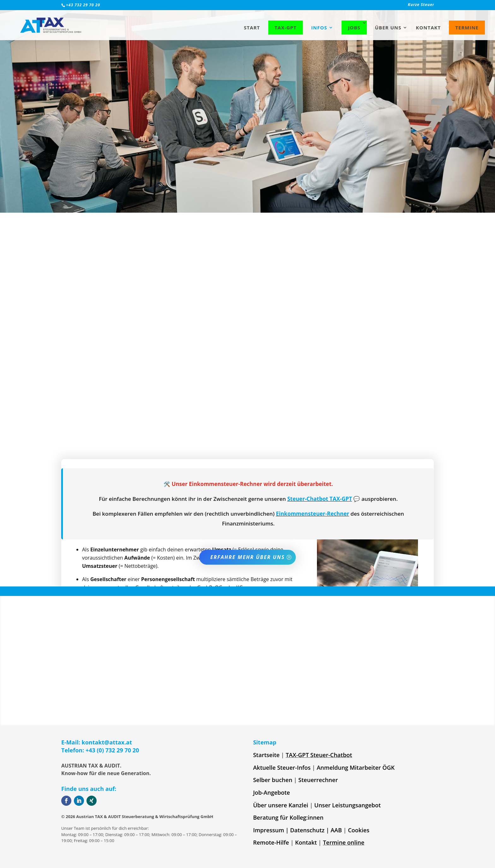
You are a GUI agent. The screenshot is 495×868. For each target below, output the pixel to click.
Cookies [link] (359, 830)
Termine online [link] (344, 842)
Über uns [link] (388, 28)
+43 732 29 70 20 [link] (83, 5)
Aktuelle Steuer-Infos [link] (282, 768)
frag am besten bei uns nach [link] (249, 447)
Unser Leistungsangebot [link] (348, 805)
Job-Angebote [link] (272, 792)
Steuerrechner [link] (318, 780)
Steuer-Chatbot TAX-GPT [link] (320, 499)
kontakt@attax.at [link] (107, 742)
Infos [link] (319, 28)
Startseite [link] (266, 755)
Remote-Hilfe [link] (271, 842)
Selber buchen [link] (273, 780)
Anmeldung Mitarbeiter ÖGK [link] (356, 768)
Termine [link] (467, 27)
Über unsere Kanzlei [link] (281, 805)
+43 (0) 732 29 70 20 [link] (112, 750)
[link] (361, 6)
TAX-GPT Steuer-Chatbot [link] (319, 755)
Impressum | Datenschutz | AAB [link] (298, 830)
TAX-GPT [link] (286, 27)
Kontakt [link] (428, 28)
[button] (66, 801)
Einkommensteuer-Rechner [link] (313, 514)
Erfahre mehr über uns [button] (247, 557)
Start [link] (252, 28)
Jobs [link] (354, 27)
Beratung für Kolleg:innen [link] (288, 817)
